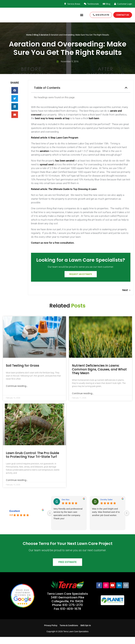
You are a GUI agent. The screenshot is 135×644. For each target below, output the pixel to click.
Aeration (45, 35)
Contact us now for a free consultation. (53, 243)
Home (29, 35)
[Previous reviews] (50, 520)
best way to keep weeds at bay (52, 118)
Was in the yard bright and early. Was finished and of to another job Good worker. (106, 519)
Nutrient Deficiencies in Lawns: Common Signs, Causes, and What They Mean (99, 376)
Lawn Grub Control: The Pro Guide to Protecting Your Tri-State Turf (32, 462)
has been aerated (65, 161)
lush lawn (94, 118)
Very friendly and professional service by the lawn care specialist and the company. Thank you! (68, 521)
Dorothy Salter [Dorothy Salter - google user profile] (106, 507)
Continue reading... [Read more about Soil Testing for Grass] (17, 393)
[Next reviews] (127, 520)
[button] (82, 15)
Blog (36, 35)
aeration (44, 151)
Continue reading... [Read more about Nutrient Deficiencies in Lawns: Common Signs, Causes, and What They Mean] (83, 400)
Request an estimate (81, 281)
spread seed (47, 164)
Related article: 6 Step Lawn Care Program (55, 138)
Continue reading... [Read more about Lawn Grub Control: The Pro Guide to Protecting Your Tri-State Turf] (17, 487)
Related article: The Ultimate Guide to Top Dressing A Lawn (64, 189)
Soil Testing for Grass (23, 373)
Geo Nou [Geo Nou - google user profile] (66, 507)
